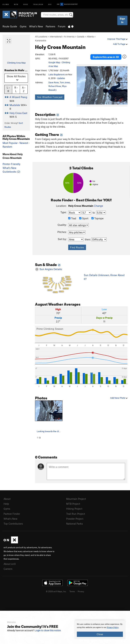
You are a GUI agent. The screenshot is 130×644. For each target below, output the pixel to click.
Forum (62, 26)
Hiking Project (74, 509)
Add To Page (120, 44)
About (7, 499)
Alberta (90, 37)
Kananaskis (41, 40)
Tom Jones (65, 82)
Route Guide (10, 26)
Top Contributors (13, 524)
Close (100, 634)
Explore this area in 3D (106, 57)
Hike (26, 4)
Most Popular (10, 143)
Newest (24, 143)
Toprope (97, 218)
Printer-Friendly (11, 164)
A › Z (24, 89)
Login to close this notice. (48, 630)
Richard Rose (55, 86)
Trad (72, 218)
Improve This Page (117, 39)
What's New (36, 26)
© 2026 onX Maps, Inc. (56, 591)
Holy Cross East (18, 113)
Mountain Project (76, 499)
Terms (72, 591)
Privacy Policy (113, 627)
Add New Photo (119, 398)
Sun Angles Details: (57, 281)
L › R (8, 89)
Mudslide (15, 105)
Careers (8, 569)
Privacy (81, 591)
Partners (50, 26)
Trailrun (38, 4)
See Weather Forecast (50, 97)
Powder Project (75, 519)
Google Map (54, 62)
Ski (50, 4)
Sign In (122, 20)
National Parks (74, 524)
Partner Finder (12, 514)
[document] (100, 630)
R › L (16, 89)
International (56, 37)
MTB (16, 4)
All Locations (41, 37)
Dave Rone (54, 82)
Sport (84, 218)
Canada (81, 37)
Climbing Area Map (16, 63)
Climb (6, 4)
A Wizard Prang (18, 97)
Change (99, 206)
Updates (61, 78)
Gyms (23, 26)
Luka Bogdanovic (57, 74)
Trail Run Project (76, 514)
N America (69, 37)
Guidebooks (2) (11, 172)
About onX (10, 564)
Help (6, 504)
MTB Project (73, 504)
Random (7, 147)
